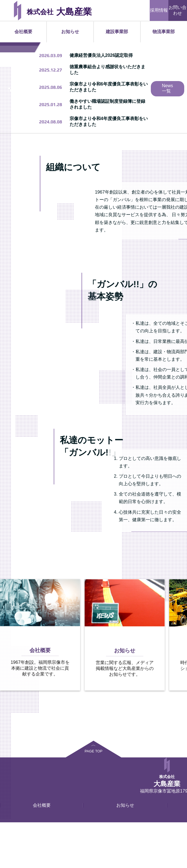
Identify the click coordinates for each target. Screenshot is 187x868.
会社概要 (23, 32)
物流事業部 (164, 32)
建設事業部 (117, 32)
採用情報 (159, 10)
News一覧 (168, 134)
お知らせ (70, 32)
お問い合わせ (178, 10)
